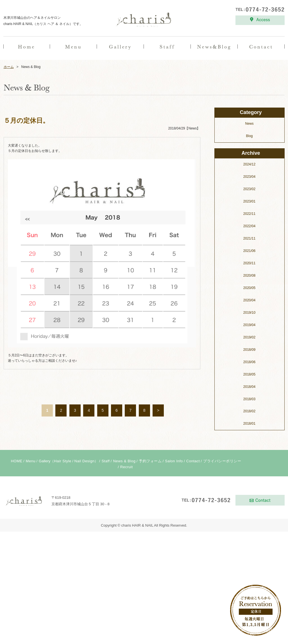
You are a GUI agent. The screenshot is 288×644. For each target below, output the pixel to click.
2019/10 (249, 425)
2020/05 (249, 400)
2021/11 (249, 351)
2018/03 (249, 511)
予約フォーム (150, 573)
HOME (17, 573)
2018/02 (249, 524)
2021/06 (249, 363)
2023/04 (249, 289)
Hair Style (63, 573)
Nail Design (85, 573)
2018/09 (249, 462)
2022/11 (249, 326)
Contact (193, 573)
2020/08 (249, 388)
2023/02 (249, 301)
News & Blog (124, 573)
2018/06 (249, 474)
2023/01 (249, 314)
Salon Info (174, 573)
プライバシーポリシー (222, 573)
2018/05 (249, 487)
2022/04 (249, 338)
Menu (31, 573)
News (249, 236)
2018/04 (249, 499)
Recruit (127, 579)
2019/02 (249, 450)
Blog (249, 248)
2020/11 (249, 376)
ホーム (9, 179)
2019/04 (249, 437)
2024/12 (249, 277)
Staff (106, 573)
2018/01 (249, 536)
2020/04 (249, 413)
